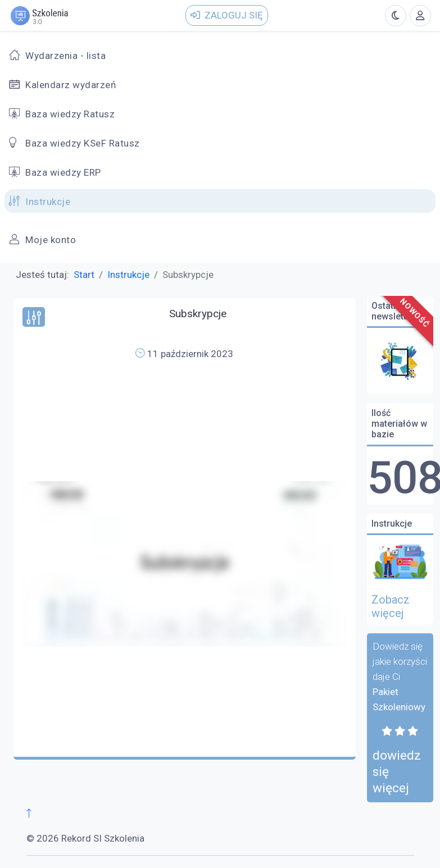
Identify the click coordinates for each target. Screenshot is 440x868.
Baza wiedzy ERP (63, 172)
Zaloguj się (227, 15)
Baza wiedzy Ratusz (70, 114)
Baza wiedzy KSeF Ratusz (83, 143)
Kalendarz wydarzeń (71, 85)
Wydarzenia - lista (65, 56)
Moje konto (51, 240)
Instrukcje (48, 202)
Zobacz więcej (391, 606)
